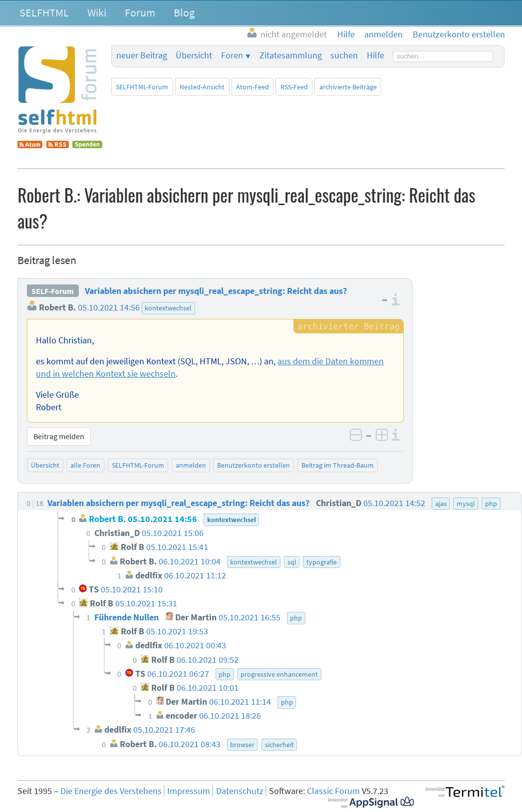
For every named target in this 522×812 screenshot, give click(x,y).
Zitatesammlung (291, 55)
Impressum (189, 791)
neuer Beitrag (142, 55)
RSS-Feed (294, 87)
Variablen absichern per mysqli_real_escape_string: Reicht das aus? (216, 291)
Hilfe (376, 55)
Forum (140, 12)
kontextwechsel (168, 308)
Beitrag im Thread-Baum (338, 465)
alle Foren (85, 465)
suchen (344, 55)
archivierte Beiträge (348, 87)
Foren (232, 55)
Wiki (97, 12)
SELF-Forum (53, 291)
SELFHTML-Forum (142, 87)
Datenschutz (240, 791)
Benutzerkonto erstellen (254, 465)
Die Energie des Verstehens (111, 791)
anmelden (191, 465)
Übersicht (194, 55)
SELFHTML (44, 12)
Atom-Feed (253, 87)
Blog (184, 12)
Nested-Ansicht (202, 87)
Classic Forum (333, 791)
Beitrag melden (59, 436)
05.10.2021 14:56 (109, 307)
